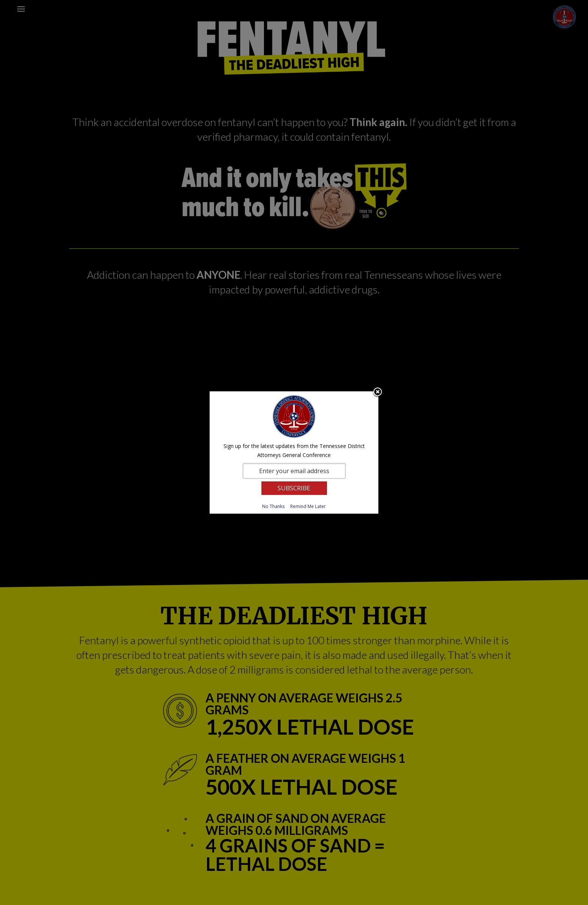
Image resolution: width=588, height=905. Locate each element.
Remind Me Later (308, 506)
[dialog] (294, 452)
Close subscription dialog (378, 392)
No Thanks (273, 506)
